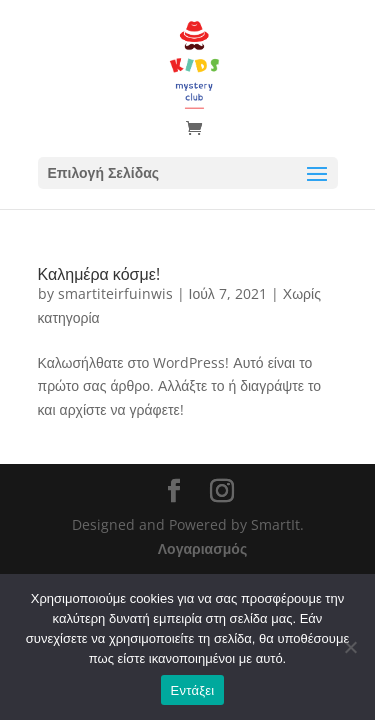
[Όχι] (350, 647)
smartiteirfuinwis (115, 293)
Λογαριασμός (202, 548)
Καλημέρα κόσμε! (99, 274)
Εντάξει (193, 690)
